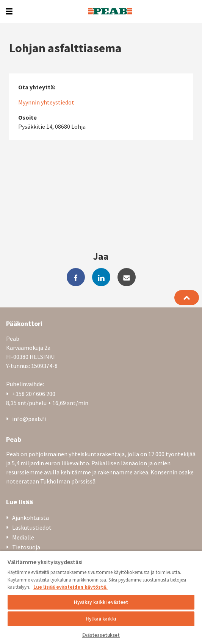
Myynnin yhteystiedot (46, 102)
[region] (101, 597)
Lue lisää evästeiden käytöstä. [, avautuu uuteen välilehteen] (70, 587)
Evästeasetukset (101, 635)
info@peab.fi (29, 419)
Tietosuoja (26, 547)
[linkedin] (101, 277)
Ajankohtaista (31, 518)
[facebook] (76, 277)
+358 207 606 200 (34, 394)
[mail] (127, 277)
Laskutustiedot (32, 527)
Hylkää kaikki (101, 619)
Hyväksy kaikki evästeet (101, 602)
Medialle (23, 537)
